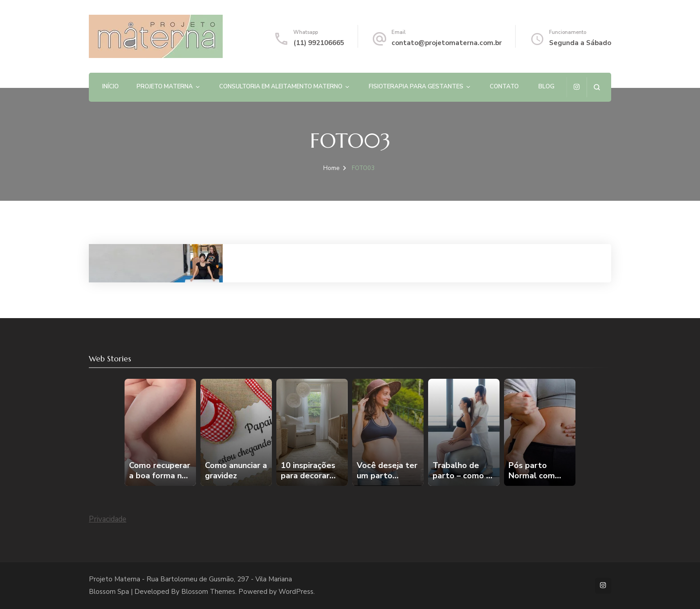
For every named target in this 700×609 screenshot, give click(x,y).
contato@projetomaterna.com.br (447, 43)
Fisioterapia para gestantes (416, 87)
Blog (546, 87)
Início (110, 87)
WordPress (296, 592)
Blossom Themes (208, 592)
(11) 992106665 (319, 43)
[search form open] (597, 87)
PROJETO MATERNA (165, 87)
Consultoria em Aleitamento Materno (281, 87)
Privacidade (108, 519)
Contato (504, 87)
